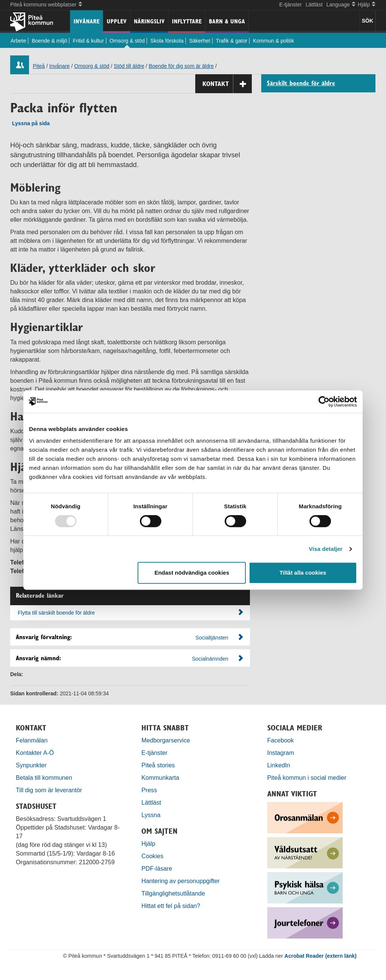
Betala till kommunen (44, 778)
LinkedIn (279, 765)
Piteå (39, 66)
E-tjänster (291, 5)
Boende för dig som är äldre (181, 66)
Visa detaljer (325, 549)
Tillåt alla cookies (303, 573)
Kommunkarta (160, 778)
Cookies (152, 856)
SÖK (368, 21)
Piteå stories (158, 765)
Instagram (281, 753)
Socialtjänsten (212, 638)
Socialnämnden (210, 659)
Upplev (117, 21)
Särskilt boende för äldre (301, 83)
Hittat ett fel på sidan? (171, 906)
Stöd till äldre (129, 66)
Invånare (87, 21)
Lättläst (314, 5)
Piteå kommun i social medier (307, 778)
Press (149, 790)
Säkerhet (200, 41)
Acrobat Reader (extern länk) (321, 956)
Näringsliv (149, 21)
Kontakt (227, 84)
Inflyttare (187, 21)
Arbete (18, 41)
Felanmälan (32, 740)
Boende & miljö (49, 41)
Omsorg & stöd (127, 41)
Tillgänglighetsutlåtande (173, 893)
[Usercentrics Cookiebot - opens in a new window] (324, 402)
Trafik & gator (232, 41)
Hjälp (148, 844)
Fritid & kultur (88, 41)
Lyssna (151, 815)
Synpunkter (31, 765)
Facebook (281, 740)
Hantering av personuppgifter (181, 881)
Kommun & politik (273, 41)
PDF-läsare (157, 868)
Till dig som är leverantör (50, 790)
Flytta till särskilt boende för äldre (131, 612)
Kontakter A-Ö (35, 753)
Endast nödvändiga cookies (192, 573)
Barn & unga (227, 21)
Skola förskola (167, 41)
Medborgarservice (166, 740)
